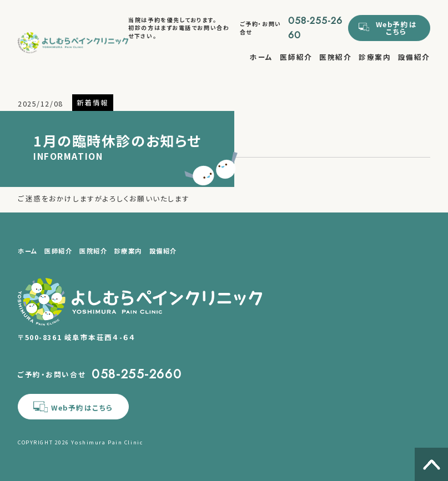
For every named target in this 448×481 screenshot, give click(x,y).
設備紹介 (414, 57)
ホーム (261, 57)
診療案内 (375, 57)
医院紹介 (335, 57)
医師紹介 (296, 57)
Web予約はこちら (396, 28)
